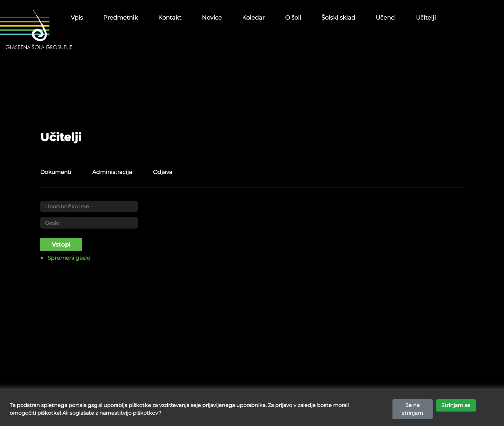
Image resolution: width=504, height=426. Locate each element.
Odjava (163, 172)
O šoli (293, 18)
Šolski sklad (338, 18)
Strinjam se (456, 409)
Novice (212, 18)
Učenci (386, 18)
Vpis (77, 18)
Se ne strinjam (412, 413)
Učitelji (426, 18)
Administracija (112, 172)
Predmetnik (121, 18)
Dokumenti (56, 172)
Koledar (253, 18)
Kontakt (170, 18)
